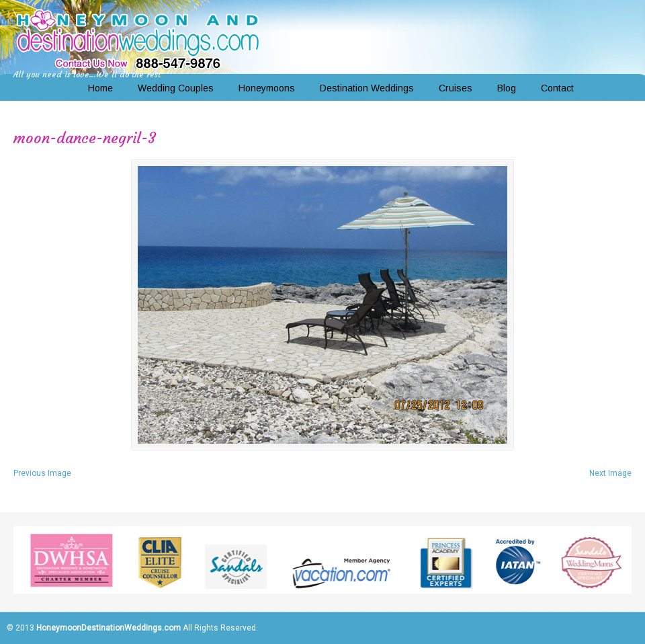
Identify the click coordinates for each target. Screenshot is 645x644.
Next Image (610, 473)
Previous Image (42, 473)
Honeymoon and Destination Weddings (138, 38)
